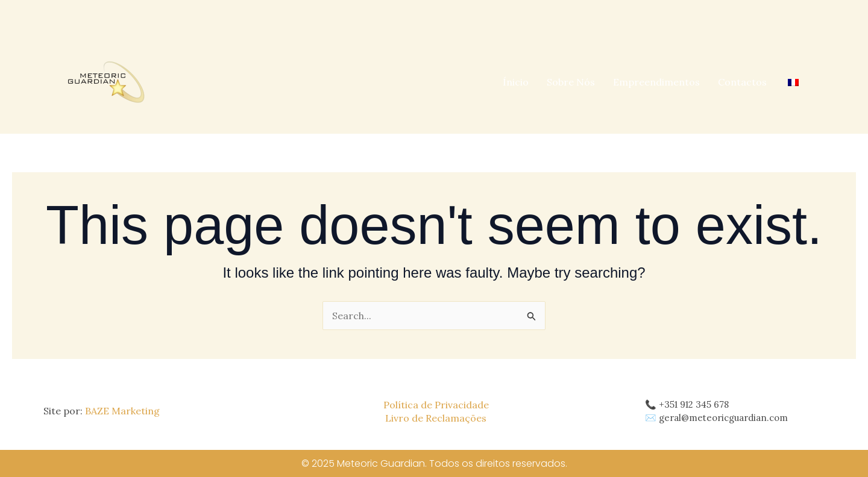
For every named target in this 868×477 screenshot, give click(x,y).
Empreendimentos (656, 82)
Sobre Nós (571, 82)
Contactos (742, 82)
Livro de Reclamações (436, 418)
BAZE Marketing (122, 411)
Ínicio (516, 82)
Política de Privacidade (436, 405)
